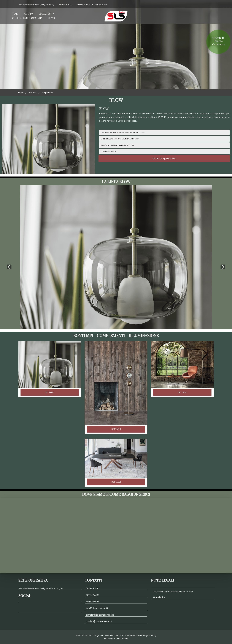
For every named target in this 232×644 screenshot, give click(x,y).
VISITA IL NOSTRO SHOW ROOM (92, 4)
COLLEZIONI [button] (46, 14)
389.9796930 (92, 595)
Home (21, 93)
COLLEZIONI (32, 93)
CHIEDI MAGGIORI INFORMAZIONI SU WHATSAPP (120, 139)
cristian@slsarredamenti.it (99, 621)
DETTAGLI (50, 392)
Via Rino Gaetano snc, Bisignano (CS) (37, 4)
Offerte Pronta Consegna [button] (27, 18)
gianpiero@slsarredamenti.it (100, 615)
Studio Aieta (122, 639)
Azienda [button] (29, 14)
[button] (9, 252)
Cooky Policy (159, 597)
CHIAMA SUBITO (65, 4)
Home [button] (15, 14)
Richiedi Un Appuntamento (164, 158)
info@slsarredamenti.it (97, 608)
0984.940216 (92, 588)
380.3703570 (92, 602)
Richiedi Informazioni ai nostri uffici (117, 145)
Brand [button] (52, 18)
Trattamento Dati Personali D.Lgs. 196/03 (173, 592)
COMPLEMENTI (47, 93)
